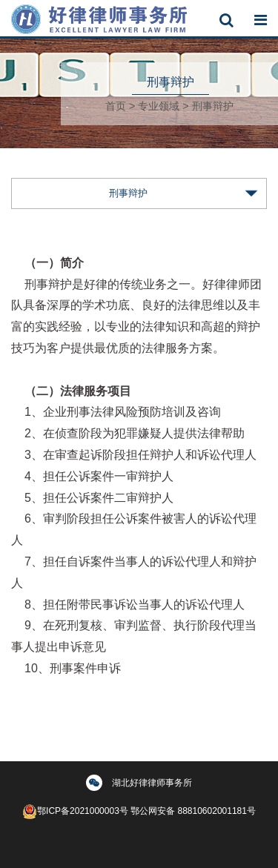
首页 (116, 106)
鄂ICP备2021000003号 (75, 811)
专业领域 (159, 106)
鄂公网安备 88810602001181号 (193, 811)
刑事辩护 (213, 106)
